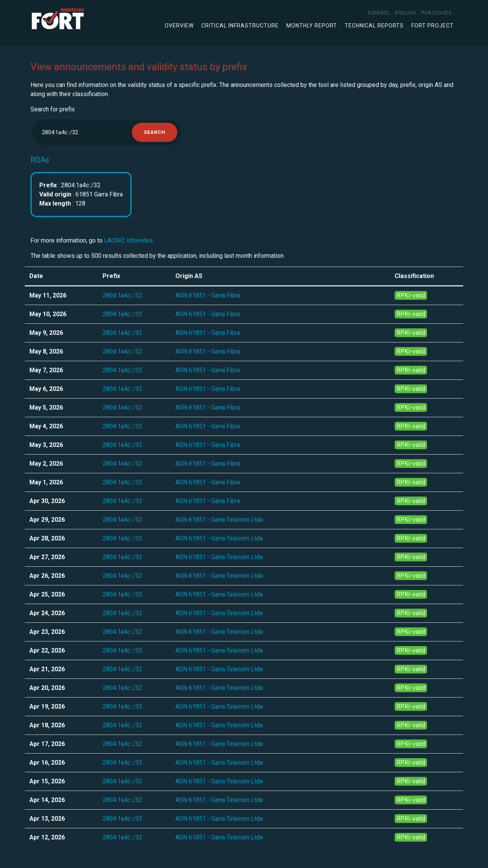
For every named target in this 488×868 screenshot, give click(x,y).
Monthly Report (312, 26)
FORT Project (433, 26)
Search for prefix (53, 109)
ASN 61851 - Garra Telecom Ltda (219, 520)
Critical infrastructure (240, 26)
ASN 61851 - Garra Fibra (208, 295)
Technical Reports (374, 26)
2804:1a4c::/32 (122, 295)
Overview (179, 26)
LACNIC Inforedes (128, 240)
